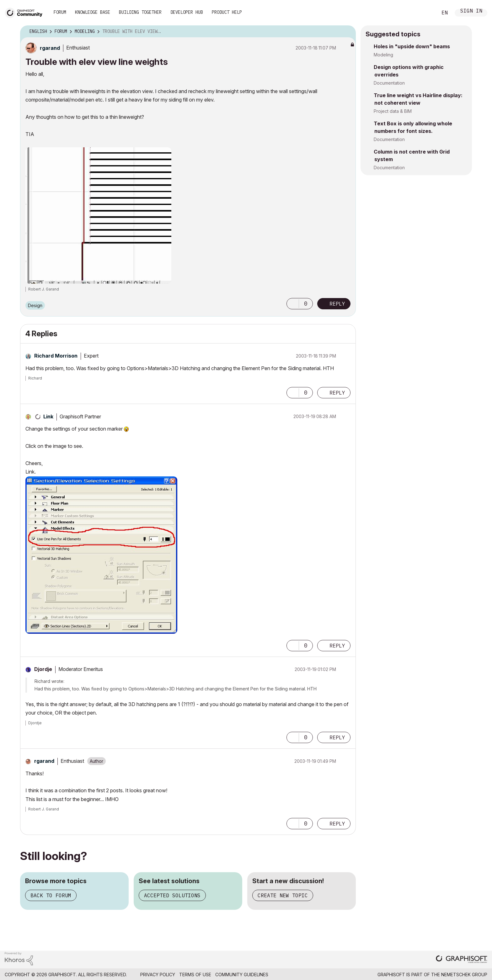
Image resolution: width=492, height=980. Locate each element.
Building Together (140, 12)
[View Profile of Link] (48, 417)
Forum (60, 12)
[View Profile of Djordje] (43, 669)
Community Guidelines (242, 975)
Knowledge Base (93, 12)
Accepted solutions (172, 895)
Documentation (389, 83)
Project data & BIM (393, 111)
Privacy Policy (158, 975)
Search (426, 13)
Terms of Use (195, 975)
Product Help (227, 12)
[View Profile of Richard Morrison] (56, 356)
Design (35, 305)
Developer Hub (187, 12)
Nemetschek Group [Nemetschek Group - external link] (464, 975)
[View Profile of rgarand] (50, 48)
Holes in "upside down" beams (412, 46)
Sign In (471, 11)
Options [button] (347, 32)
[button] (293, 304)
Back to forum (51, 895)
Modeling (383, 55)
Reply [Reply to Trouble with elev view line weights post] (337, 304)
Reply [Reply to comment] (337, 393)
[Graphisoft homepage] (462, 960)
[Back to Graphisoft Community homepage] (26, 12)
